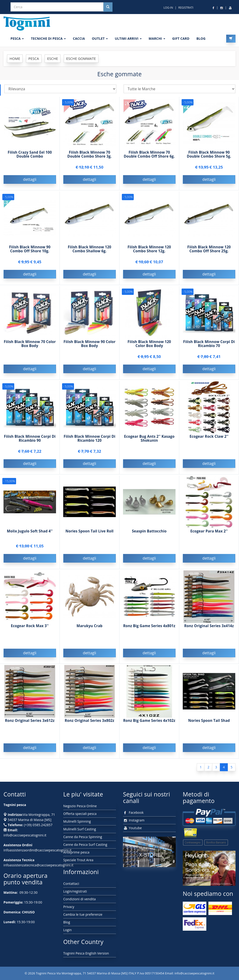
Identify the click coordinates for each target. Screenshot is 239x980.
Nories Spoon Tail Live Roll (90, 536)
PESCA (17, 38)
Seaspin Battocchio (149, 536)
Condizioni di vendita (79, 899)
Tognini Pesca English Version (86, 953)
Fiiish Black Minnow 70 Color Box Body (30, 348)
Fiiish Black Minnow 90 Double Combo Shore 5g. (209, 154)
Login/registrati (75, 891)
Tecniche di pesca (48, 38)
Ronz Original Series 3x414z (209, 630)
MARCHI (157, 38)
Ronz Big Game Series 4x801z (149, 630)
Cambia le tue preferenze (83, 914)
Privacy (69, 907)
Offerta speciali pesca (80, 814)
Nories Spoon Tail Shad (209, 725)
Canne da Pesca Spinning (83, 837)
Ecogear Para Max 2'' (209, 536)
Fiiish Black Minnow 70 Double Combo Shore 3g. (90, 154)
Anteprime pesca (76, 852)
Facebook (133, 812)
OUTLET (100, 38)
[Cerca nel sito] (108, 7)
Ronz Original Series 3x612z (30, 725)
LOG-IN (168, 8)
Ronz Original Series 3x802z (90, 725)
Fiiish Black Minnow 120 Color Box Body (149, 348)
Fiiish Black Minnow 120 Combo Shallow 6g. (89, 253)
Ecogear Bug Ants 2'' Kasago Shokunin (149, 443)
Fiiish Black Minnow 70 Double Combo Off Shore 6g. (149, 154)
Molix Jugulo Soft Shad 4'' (30, 536)
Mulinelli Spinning (77, 821)
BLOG (201, 38)
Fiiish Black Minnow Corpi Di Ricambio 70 (209, 348)
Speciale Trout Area (78, 860)
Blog (67, 922)
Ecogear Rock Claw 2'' (209, 441)
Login (67, 930)
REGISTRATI (186, 8)
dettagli (30, 179)
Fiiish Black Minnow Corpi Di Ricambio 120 (90, 443)
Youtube (132, 828)
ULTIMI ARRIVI (128, 38)
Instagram (134, 820)
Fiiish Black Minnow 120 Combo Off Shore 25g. (209, 253)
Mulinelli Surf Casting (80, 829)
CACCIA (79, 38)
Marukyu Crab (90, 630)
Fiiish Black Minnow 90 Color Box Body (90, 348)
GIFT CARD (181, 38)
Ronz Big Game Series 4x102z (149, 725)
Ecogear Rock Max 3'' (30, 630)
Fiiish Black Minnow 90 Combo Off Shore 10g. (30, 253)
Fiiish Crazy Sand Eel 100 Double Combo (30, 154)
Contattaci (71, 884)
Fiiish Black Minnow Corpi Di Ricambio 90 (30, 443)
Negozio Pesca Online (80, 806)
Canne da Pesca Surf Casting (85, 844)
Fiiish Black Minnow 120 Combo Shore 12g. (149, 253)
